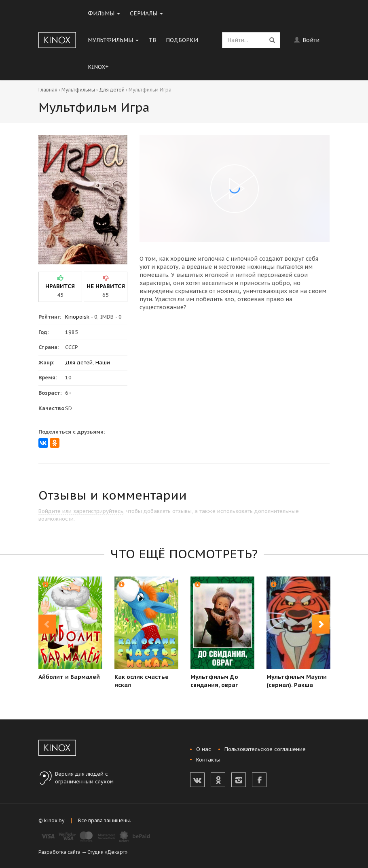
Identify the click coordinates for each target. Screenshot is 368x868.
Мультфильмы (113, 40)
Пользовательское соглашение (265, 749)
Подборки (182, 40)
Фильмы (104, 13)
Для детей (112, 90)
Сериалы (146, 13)
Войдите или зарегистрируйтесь (81, 511)
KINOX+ (98, 67)
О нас (204, 749)
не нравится (106, 286)
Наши (103, 363)
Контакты (208, 760)
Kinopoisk (77, 317)
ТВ (152, 40)
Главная (48, 90)
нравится (60, 286)
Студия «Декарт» (107, 852)
